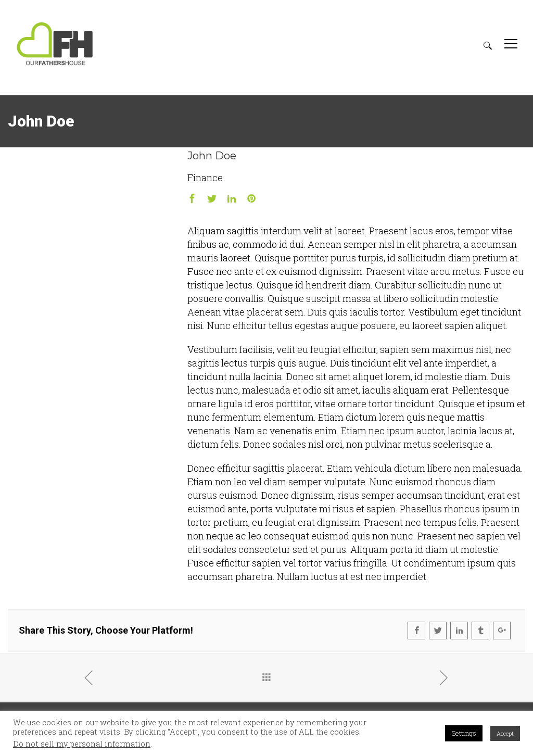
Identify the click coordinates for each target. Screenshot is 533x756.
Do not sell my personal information (82, 744)
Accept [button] (505, 733)
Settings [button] (464, 733)
